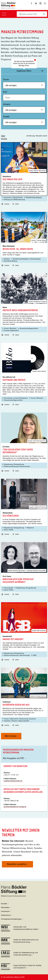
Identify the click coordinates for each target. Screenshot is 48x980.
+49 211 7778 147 (11, 775)
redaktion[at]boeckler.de (13, 781)
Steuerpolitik (9, 588)
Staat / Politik (9, 530)
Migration (30, 528)
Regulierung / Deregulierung (14, 464)
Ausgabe (24, 120)
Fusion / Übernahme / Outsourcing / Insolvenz (20, 719)
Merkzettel (5, 907)
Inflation (7, 259)
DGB (34, 655)
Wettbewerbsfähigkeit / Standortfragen (27, 259)
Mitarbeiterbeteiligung (34, 197)
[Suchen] (44, 14)
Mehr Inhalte (10, 736)
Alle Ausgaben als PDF (14, 758)
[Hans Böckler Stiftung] (14, 896)
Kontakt (4, 904)
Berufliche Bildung (10, 261)
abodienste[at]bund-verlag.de (15, 807)
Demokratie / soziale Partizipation (16, 398)
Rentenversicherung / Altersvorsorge (17, 466)
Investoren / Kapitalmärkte (13, 197)
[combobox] (29, 14)
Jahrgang (24, 108)
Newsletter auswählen (17, 864)
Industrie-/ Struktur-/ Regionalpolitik (17, 721)
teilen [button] (16, 204)
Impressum (5, 911)
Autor (5, 92)
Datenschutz (6, 915)
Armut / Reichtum (10, 328)
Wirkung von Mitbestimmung (14, 200)
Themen (24, 83)
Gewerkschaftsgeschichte (29, 328)
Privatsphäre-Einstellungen (11, 919)
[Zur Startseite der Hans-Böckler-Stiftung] (8, 7)
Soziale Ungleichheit (11, 330)
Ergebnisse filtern (24, 71)
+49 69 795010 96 (11, 801)
